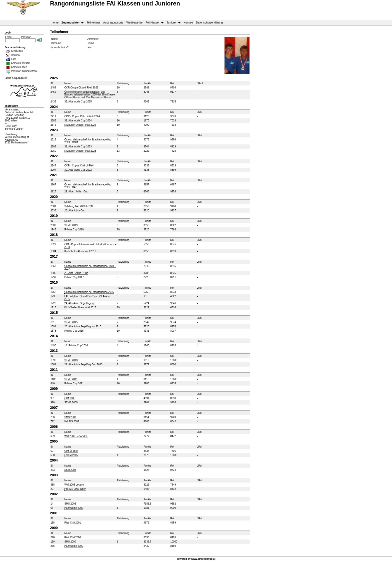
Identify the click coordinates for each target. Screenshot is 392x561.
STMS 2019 (71, 225)
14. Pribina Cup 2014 (76, 345)
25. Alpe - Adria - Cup (76, 273)
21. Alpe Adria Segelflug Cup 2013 (83, 364)
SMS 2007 (70, 417)
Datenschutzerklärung (209, 22)
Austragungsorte (113, 22)
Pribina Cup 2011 (74, 383)
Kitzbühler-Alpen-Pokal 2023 (80, 151)
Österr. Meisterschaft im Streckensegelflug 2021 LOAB (88, 186)
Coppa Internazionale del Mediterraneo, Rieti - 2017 (90, 267)
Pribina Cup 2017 (74, 277)
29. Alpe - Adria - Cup (76, 192)
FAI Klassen (154, 23)
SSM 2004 (70, 470)
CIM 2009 (70, 398)
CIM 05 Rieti (71, 451)
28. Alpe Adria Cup (75, 211)
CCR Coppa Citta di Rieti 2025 (81, 88)
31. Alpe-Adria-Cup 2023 (78, 147)
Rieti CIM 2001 (72, 523)
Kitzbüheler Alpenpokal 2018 (80, 251)
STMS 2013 (71, 360)
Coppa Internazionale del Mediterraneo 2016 (89, 292)
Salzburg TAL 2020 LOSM (79, 206)
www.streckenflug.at (203, 559)
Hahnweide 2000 (74, 546)
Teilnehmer (93, 22)
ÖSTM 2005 (71, 455)
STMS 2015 (71, 322)
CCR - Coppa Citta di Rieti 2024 (82, 116)
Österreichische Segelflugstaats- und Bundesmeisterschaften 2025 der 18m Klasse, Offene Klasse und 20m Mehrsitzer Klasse (90, 95)
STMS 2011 (71, 379)
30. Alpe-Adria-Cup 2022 (78, 170)
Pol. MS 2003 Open (75, 489)
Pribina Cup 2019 (74, 230)
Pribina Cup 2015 (74, 331)
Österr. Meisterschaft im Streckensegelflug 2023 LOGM (88, 141)
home (55, 22)
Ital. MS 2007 (72, 421)
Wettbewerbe (134, 22)
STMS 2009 (71, 402)
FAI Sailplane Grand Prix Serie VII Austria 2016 (87, 298)
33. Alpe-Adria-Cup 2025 (78, 102)
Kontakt (188, 22)
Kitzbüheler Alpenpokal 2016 (80, 307)
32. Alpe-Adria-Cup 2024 (78, 121)
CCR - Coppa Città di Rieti (79, 166)
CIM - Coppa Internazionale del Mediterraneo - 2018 (90, 246)
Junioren (173, 23)
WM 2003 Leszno (74, 485)
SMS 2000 (70, 542)
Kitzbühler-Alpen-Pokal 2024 (80, 125)
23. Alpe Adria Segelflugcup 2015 (83, 326)
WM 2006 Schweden (76, 436)
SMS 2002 (70, 504)
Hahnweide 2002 (74, 508)
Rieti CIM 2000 (72, 537)
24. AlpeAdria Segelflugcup (79, 303)
